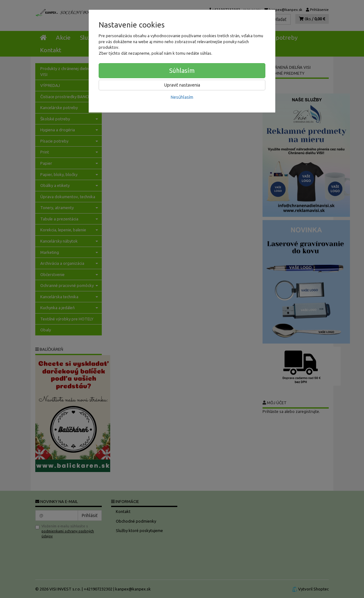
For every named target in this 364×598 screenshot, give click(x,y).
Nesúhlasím (182, 97)
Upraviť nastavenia (182, 85)
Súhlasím (182, 70)
